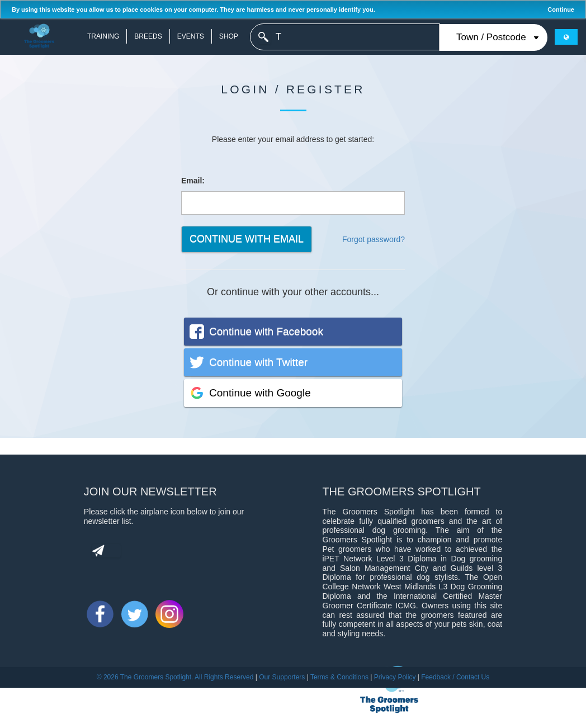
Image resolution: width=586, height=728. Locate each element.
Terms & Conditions (339, 677)
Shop (229, 36)
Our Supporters (282, 677)
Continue (561, 10)
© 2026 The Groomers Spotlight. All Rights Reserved (175, 677)
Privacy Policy (395, 677)
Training (103, 36)
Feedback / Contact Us (455, 677)
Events (191, 36)
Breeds (148, 36)
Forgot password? (374, 239)
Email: (193, 181)
